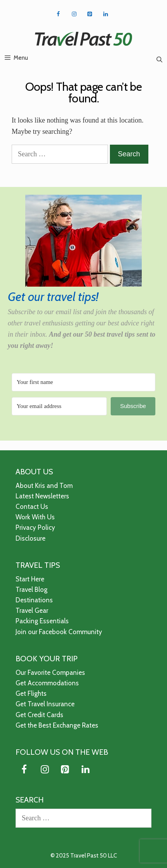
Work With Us (35, 517)
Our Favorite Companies (50, 673)
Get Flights (31, 693)
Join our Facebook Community (59, 632)
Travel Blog (31, 590)
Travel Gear (32, 610)
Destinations (34, 600)
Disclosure (30, 538)
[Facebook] (58, 14)
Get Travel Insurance (45, 704)
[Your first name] (83, 382)
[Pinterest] (90, 14)
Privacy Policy (35, 527)
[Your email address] (59, 406)
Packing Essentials (42, 621)
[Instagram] (74, 14)
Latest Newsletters (42, 496)
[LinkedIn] (106, 14)
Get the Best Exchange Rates (57, 725)
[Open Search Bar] (159, 60)
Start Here (30, 579)
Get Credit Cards (39, 715)
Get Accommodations (47, 683)
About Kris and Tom (44, 486)
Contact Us (32, 507)
